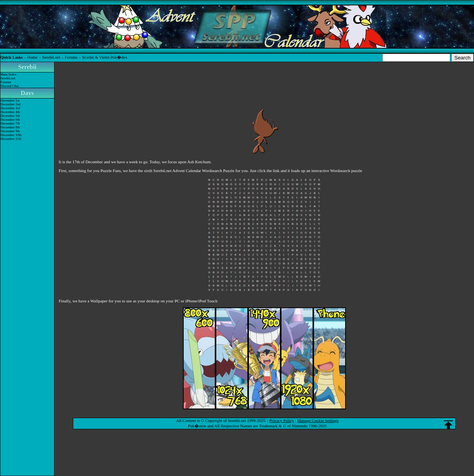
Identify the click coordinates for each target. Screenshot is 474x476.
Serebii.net (51, 57)
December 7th (10, 123)
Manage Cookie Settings (318, 420)
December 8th (10, 127)
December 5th (10, 116)
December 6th (10, 120)
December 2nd (11, 104)
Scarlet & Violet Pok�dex (105, 57)
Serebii (27, 67)
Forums (71, 57)
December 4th (10, 112)
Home (32, 57)
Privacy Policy (281, 420)
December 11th (11, 139)
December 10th (11, 135)
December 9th (10, 131)
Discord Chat (10, 86)
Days (27, 93)
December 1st (10, 100)
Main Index (8, 74)
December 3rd (10, 108)
